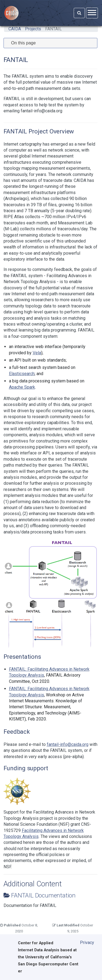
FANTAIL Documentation (43, 895)
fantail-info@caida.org (68, 744)
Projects (33, 29)
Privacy (87, 943)
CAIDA (15, 29)
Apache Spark (22, 387)
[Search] (79, 13)
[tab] (50, 43)
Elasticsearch (22, 374)
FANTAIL (53, 29)
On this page (24, 43)
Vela (37, 353)
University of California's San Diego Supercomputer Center (48, 964)
